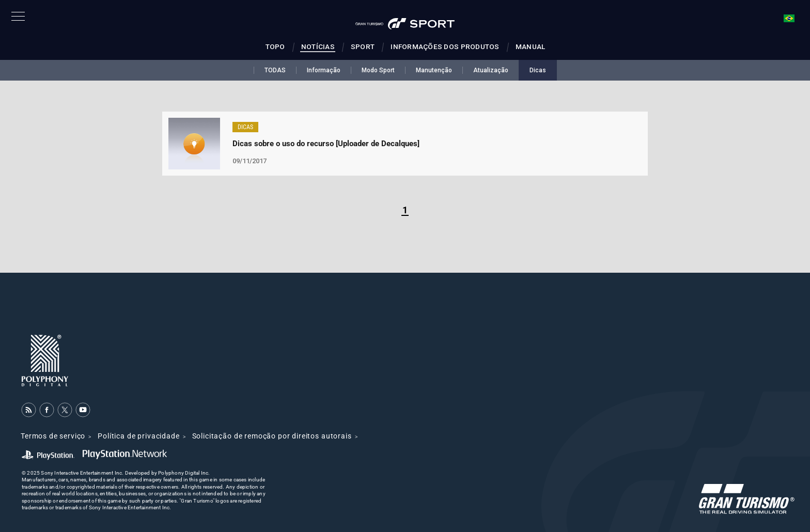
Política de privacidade (138, 436)
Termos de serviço (53, 436)
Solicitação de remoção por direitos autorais (272, 436)
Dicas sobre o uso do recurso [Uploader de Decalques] (326, 144)
